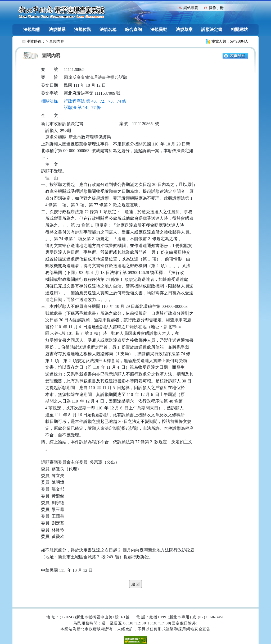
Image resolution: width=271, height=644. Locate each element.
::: (173, 7)
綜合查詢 (133, 29)
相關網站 (239, 29)
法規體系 (57, 29)
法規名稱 (108, 29)
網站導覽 (191, 8)
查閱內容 (57, 41)
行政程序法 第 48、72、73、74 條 (95, 101)
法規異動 (159, 29)
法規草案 (184, 29)
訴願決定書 (212, 29)
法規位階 (83, 29)
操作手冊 (216, 8)
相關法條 (49, 101)
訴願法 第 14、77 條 (82, 108)
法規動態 (32, 29)
